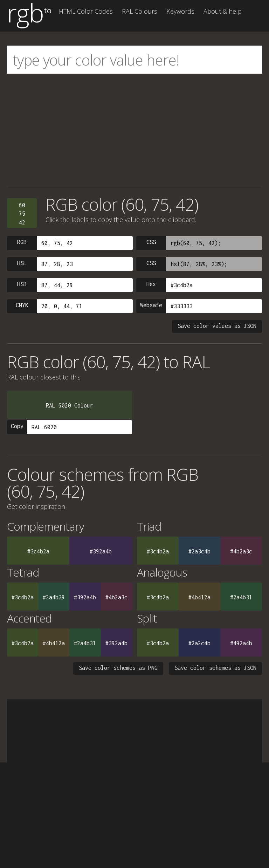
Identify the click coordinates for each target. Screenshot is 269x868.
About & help (223, 11)
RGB (22, 242)
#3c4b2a (38, 551)
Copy (17, 426)
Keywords (180, 11)
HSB (22, 284)
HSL (22, 263)
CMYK (22, 305)
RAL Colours (140, 11)
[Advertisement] (134, 130)
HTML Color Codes (86, 11)
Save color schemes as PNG (118, 668)
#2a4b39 (54, 597)
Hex (151, 284)
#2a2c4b (199, 643)
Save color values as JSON (217, 326)
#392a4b (101, 551)
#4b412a (199, 597)
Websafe (151, 305)
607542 (22, 214)
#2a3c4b (199, 551)
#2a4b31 (241, 597)
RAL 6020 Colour (70, 405)
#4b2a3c (241, 551)
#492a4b (241, 643)
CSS (151, 242)
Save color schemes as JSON (215, 668)
